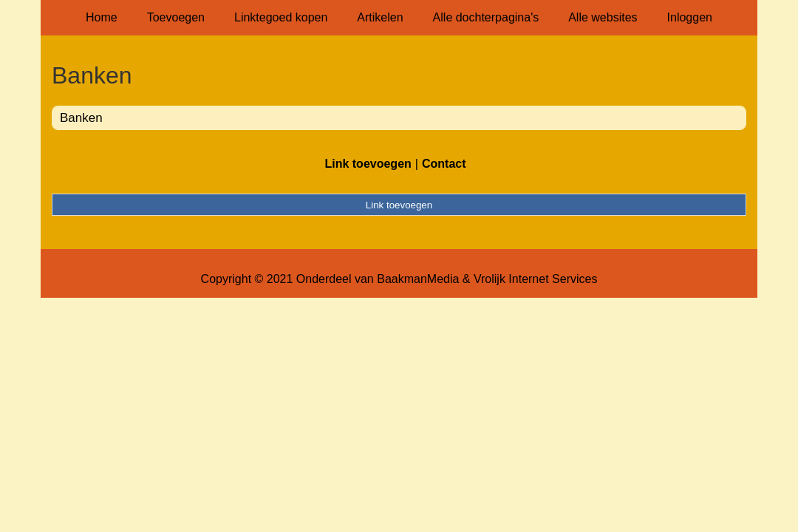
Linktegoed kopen (281, 17)
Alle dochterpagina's (486, 17)
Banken (81, 118)
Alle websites (603, 17)
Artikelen (380, 17)
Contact (444, 164)
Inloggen (690, 17)
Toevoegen (176, 17)
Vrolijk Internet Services (535, 279)
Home (102, 17)
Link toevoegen (368, 164)
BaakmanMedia (418, 279)
